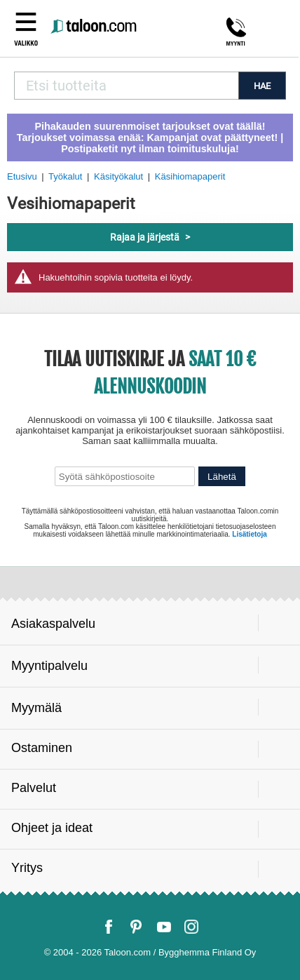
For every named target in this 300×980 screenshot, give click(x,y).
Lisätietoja (249, 534)
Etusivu (22, 176)
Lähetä (222, 477)
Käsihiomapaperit (190, 176)
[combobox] (126, 86)
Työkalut (65, 176)
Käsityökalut (118, 176)
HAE (262, 86)
